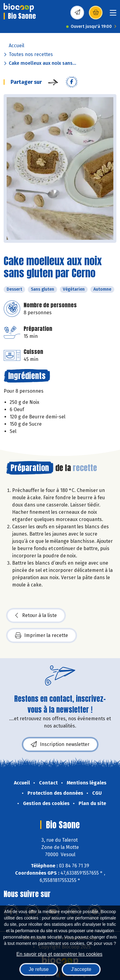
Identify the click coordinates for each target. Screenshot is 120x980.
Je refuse (39, 969)
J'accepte (81, 969)
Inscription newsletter (60, 744)
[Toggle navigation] (113, 15)
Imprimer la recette (42, 635)
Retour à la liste (36, 615)
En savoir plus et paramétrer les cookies (59, 954)
